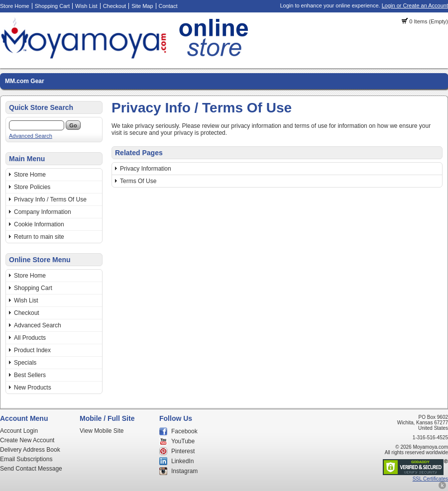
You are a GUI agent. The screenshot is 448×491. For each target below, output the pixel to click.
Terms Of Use (138, 181)
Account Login (19, 431)
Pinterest (183, 451)
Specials (25, 363)
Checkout (114, 6)
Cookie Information (39, 224)
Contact (168, 6)
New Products (33, 388)
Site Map (142, 6)
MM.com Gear (25, 81)
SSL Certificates (430, 479)
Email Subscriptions (26, 459)
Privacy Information (146, 169)
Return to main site (39, 237)
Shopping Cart (52, 6)
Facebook (184, 431)
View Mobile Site (102, 431)
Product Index (32, 350)
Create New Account (27, 440)
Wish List (86, 6)
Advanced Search (31, 136)
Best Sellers (30, 375)
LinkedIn (182, 461)
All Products (30, 338)
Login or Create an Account (415, 5)
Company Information (43, 212)
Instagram (184, 471)
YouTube (183, 441)
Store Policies (32, 187)
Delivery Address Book (30, 450)
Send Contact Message (31, 469)
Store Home (15, 6)
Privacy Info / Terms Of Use (50, 199)
